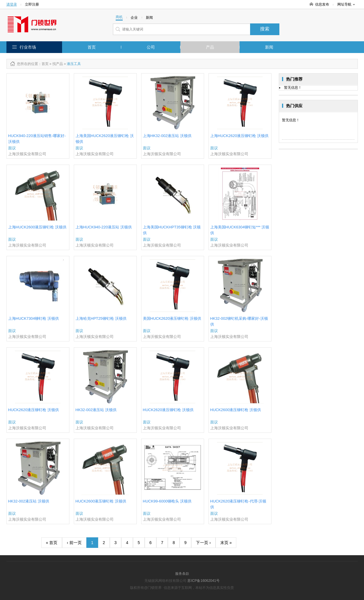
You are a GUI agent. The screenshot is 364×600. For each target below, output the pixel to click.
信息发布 (322, 4)
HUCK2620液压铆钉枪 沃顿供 (34, 410)
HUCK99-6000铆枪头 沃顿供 (167, 501)
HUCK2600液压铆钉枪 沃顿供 (236, 410)
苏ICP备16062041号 (203, 581)
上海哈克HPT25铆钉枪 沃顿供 (101, 318)
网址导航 (346, 4)
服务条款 (182, 574)
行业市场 (28, 47)
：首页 (43, 64)
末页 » (226, 543)
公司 (151, 47)
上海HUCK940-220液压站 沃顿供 (104, 227)
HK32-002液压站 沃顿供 (96, 410)
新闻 (269, 47)
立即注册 (32, 4)
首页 (92, 47)
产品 (210, 47)
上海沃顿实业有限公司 (27, 154)
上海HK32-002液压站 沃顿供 (167, 136)
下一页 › (203, 543)
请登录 (12, 4)
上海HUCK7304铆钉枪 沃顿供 (34, 318)
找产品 (58, 64)
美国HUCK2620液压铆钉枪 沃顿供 (172, 318)
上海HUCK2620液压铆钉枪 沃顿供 (239, 136)
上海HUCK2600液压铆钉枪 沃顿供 (37, 227)
